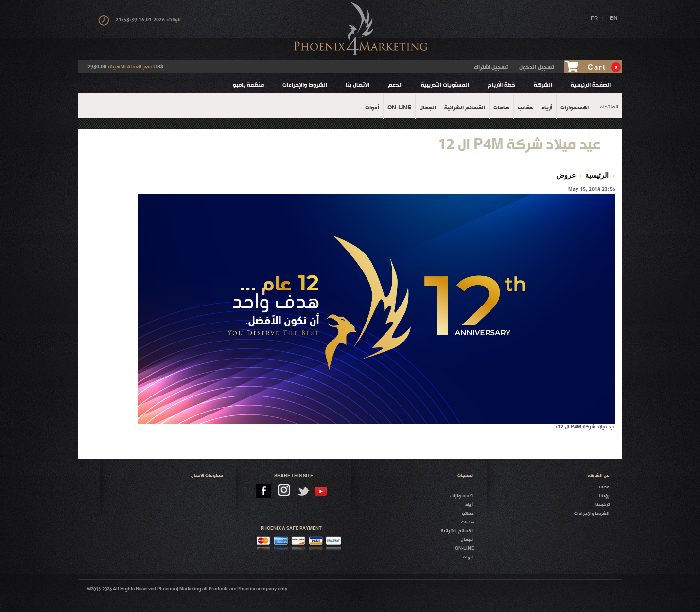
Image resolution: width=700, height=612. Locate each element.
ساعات (468, 522)
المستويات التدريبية (445, 85)
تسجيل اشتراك (491, 68)
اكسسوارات (462, 496)
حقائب (468, 513)
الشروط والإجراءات (305, 85)
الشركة (543, 85)
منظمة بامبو (248, 85)
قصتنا (604, 487)
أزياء (470, 505)
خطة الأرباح (501, 85)
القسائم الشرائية (457, 531)
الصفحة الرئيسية (591, 85)
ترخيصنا (603, 505)
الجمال (467, 540)
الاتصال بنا (358, 85)
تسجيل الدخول (537, 68)
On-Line (464, 549)
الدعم (395, 85)
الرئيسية (597, 175)
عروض (566, 175)
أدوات (468, 557)
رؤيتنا (604, 496)
